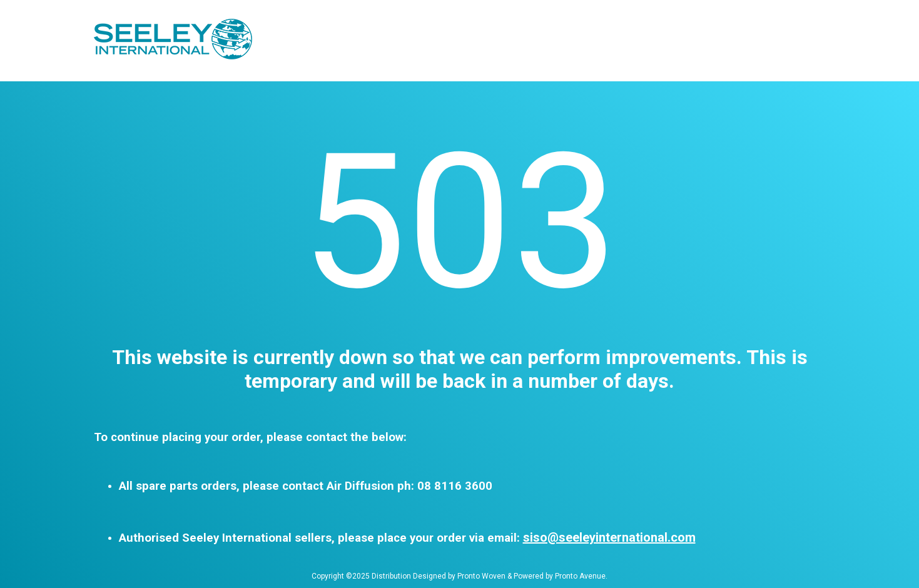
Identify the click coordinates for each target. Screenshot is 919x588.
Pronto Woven (481, 576)
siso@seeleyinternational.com (609, 537)
